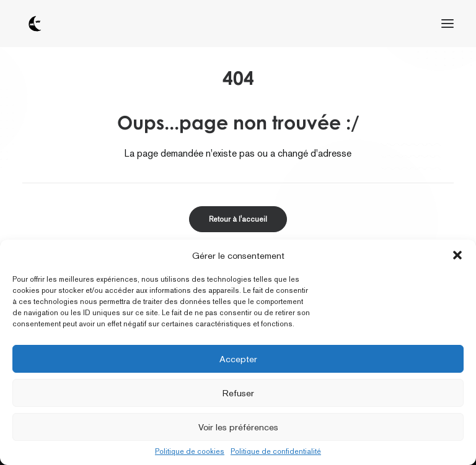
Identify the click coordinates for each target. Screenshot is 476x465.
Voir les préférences (238, 427)
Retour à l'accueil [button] (238, 219)
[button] (457, 255)
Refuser (238, 393)
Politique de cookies (190, 451)
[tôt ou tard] (35, 24)
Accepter (238, 359)
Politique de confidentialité (276, 451)
